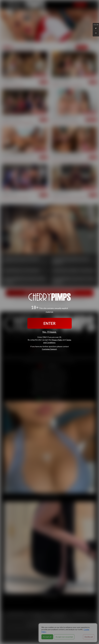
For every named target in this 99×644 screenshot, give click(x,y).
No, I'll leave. (49, 332)
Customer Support (49, 349)
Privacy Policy (57, 340)
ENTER (49, 323)
